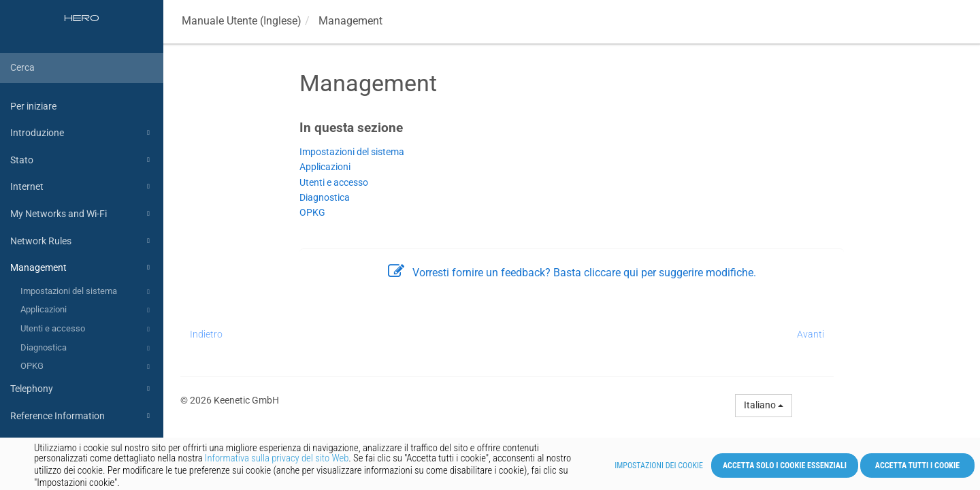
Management (82, 267)
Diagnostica (87, 348)
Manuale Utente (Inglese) (242, 21)
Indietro (206, 334)
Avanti (811, 334)
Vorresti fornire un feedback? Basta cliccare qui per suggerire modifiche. (572, 273)
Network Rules (82, 241)
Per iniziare (33, 106)
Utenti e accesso (87, 329)
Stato (82, 160)
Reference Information (82, 416)
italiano (764, 405)
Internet (82, 186)
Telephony (82, 389)
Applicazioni (87, 310)
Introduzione (82, 133)
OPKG (87, 367)
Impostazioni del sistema (87, 292)
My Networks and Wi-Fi (82, 214)
